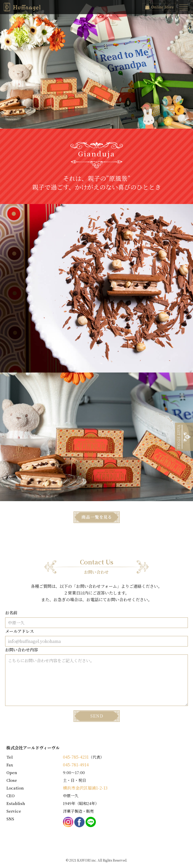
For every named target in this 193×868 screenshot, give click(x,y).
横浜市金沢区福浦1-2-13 (85, 788)
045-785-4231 (76, 757)
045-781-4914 (76, 765)
